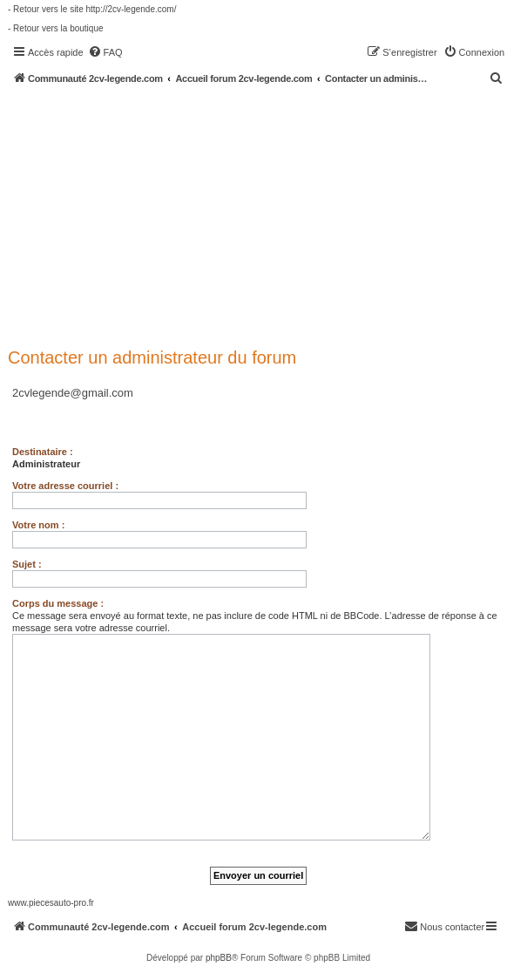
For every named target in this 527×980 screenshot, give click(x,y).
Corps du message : (58, 603)
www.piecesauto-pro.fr (51, 903)
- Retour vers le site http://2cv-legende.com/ (92, 9)
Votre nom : (38, 525)
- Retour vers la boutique (56, 28)
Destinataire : (43, 452)
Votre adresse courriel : (65, 486)
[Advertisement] (267, 215)
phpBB (219, 958)
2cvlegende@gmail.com (73, 393)
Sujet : (27, 564)
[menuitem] (105, 52)
